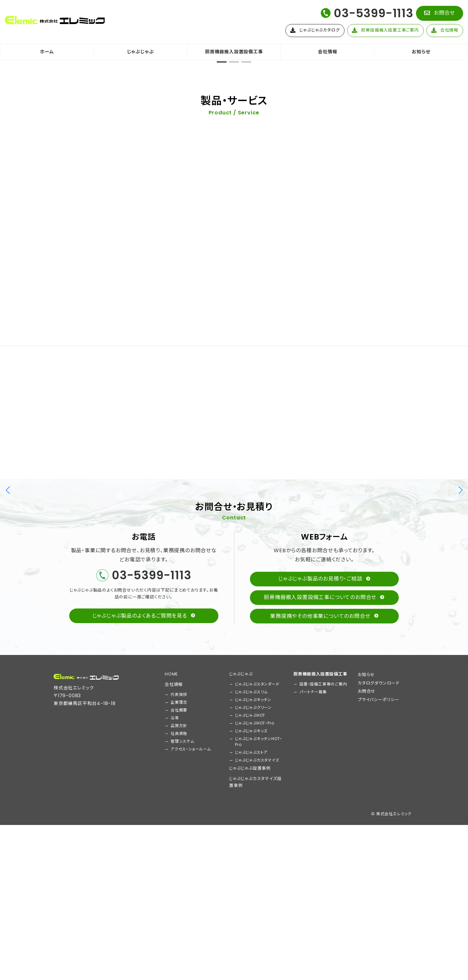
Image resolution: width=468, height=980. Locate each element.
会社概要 (179, 915)
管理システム (182, 946)
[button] (440, 13)
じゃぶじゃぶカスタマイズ (257, 965)
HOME (171, 879)
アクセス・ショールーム (191, 954)
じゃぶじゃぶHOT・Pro (254, 928)
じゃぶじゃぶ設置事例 (250, 973)
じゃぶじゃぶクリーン (253, 912)
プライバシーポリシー (379, 904)
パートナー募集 (313, 897)
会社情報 (174, 889)
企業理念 (179, 907)
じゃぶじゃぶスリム (251, 897)
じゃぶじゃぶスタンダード (257, 889)
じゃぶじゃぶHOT (250, 920)
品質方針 (179, 930)
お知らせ (366, 879)
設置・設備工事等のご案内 (323, 889)
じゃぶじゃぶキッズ (251, 936)
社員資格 (179, 938)
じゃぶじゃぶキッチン (253, 904)
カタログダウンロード (379, 888)
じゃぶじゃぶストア (251, 957)
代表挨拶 (179, 899)
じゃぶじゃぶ (241, 879)
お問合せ (367, 896)
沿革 (175, 923)
